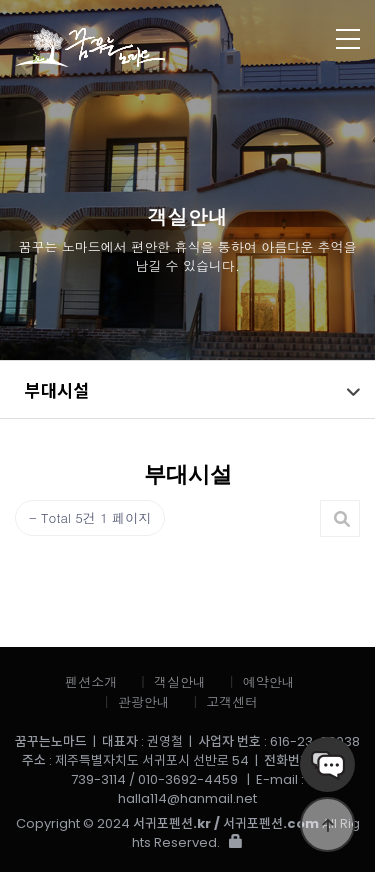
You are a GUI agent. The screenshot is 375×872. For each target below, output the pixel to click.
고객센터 (232, 701)
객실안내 (180, 681)
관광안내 (144, 701)
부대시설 (57, 389)
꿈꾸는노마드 (150, 47)
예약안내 (269, 681)
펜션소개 (91, 681)
